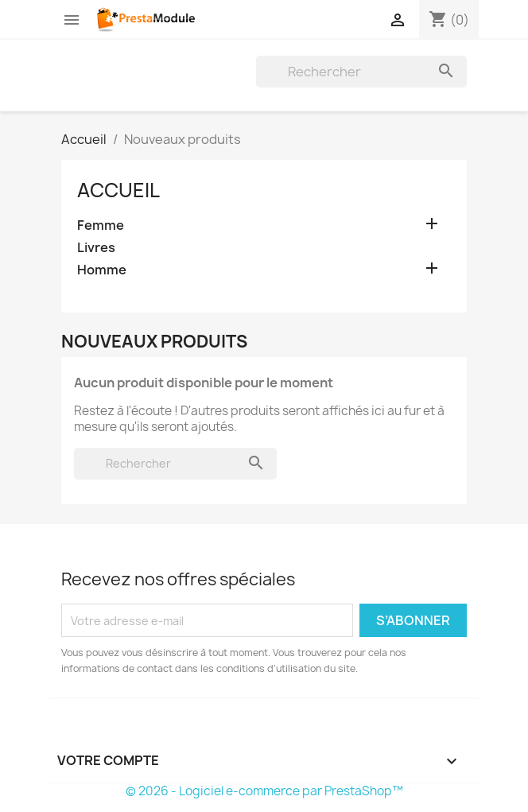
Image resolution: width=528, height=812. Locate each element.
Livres (96, 248)
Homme (102, 270)
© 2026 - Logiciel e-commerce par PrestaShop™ (264, 791)
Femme (101, 225)
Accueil (118, 190)
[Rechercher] (361, 72)
